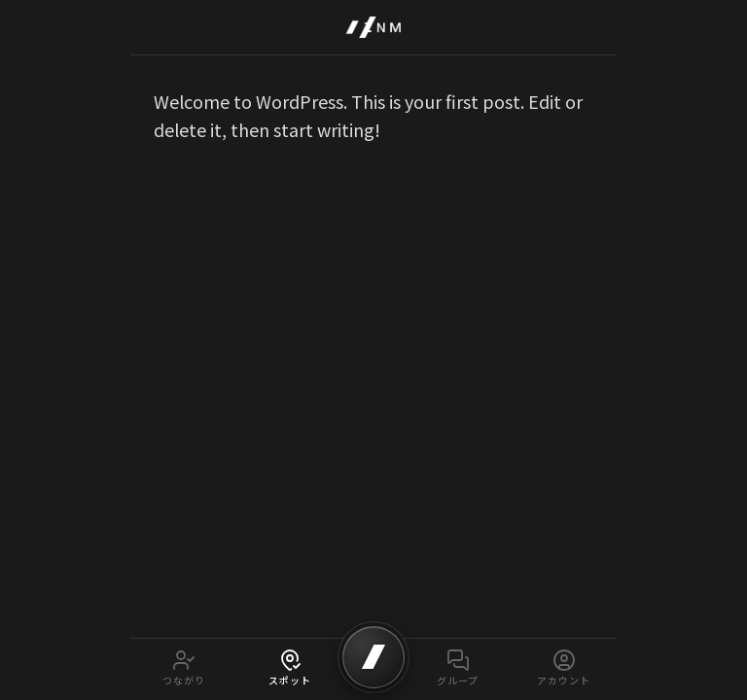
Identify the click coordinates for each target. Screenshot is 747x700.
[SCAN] (373, 657)
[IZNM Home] (373, 27)
